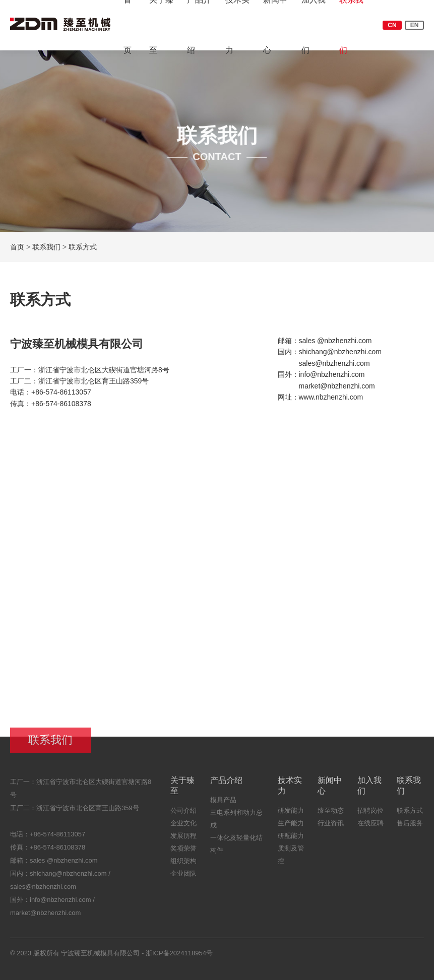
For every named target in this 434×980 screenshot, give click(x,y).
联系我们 (47, 247)
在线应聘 (370, 827)
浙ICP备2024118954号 (179, 957)
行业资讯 (331, 827)
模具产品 (223, 804)
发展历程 (183, 840)
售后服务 (410, 827)
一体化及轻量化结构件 (236, 848)
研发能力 (291, 814)
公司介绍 (183, 814)
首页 (18, 247)
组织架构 (183, 865)
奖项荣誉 (183, 852)
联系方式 (83, 247)
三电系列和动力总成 (236, 823)
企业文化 (183, 827)
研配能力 (291, 840)
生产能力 (291, 827)
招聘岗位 (370, 814)
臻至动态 (331, 814)
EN (415, 25)
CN (392, 25)
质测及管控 (291, 859)
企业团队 (183, 877)
